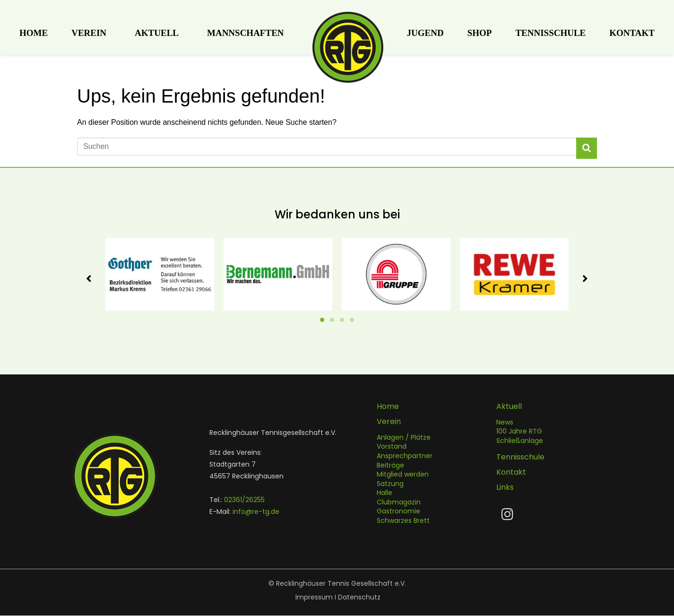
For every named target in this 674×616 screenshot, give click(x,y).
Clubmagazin (399, 503)
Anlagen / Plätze (404, 438)
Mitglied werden (403, 475)
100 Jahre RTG (519, 432)
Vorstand (392, 447)
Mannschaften (246, 33)
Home (34, 33)
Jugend (425, 33)
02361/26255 (244, 500)
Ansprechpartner (405, 456)
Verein (89, 33)
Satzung (390, 484)
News (505, 423)
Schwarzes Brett (403, 521)
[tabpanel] (160, 274)
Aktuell (157, 33)
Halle (385, 493)
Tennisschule (550, 33)
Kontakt (632, 33)
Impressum (314, 598)
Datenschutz (359, 598)
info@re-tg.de (256, 512)
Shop (480, 33)
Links (505, 488)
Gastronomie (398, 512)
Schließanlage (520, 441)
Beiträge (390, 466)
